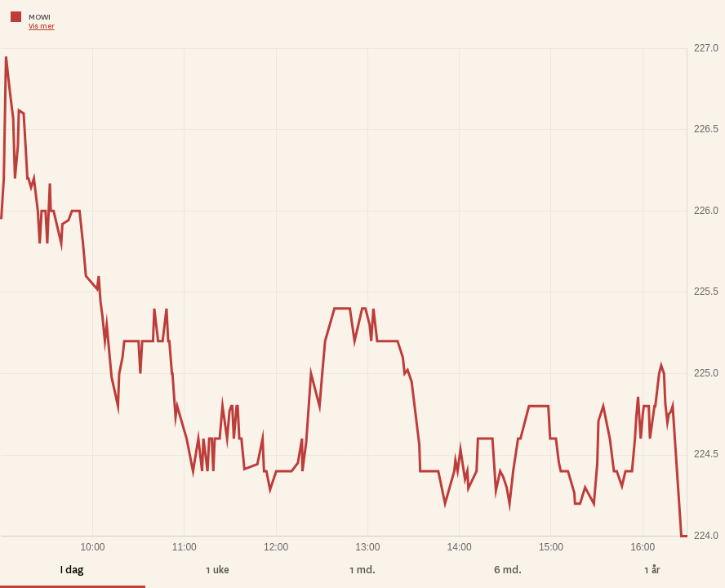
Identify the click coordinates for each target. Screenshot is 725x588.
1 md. (362, 570)
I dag (72, 570)
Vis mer (42, 26)
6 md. (508, 570)
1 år (652, 570)
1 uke (218, 570)
